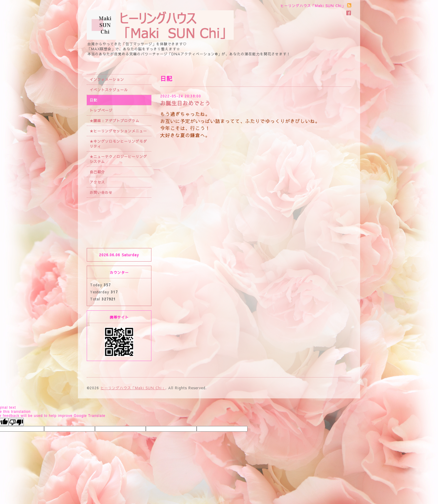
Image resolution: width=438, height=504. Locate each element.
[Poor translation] (16, 422)
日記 (93, 100)
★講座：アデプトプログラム (114, 121)
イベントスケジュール (109, 90)
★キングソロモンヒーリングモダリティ (118, 144)
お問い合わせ (101, 192)
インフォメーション (107, 79)
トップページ (101, 110)
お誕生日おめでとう (185, 103)
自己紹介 (97, 172)
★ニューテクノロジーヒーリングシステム (118, 159)
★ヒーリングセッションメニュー (118, 131)
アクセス (97, 182)
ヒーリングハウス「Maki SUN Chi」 (133, 388)
